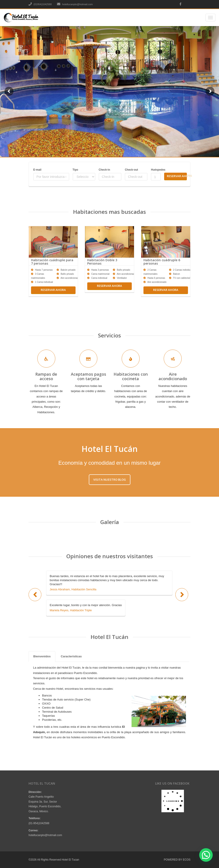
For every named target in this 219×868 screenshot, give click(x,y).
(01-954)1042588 (39, 823)
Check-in (104, 170)
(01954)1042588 (40, 4)
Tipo (75, 170)
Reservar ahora (53, 290)
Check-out (131, 170)
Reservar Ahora (177, 176)
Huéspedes (156, 170)
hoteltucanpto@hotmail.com (75, 4)
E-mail (37, 170)
